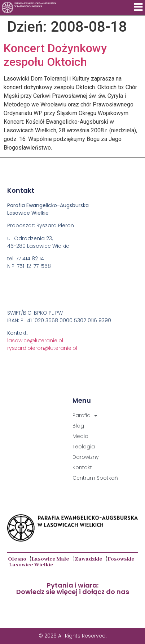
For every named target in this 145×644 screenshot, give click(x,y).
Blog (78, 426)
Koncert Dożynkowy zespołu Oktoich (55, 55)
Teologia (84, 447)
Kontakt (82, 467)
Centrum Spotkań (95, 478)
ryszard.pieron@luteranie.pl (42, 348)
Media (80, 436)
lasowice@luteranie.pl (35, 341)
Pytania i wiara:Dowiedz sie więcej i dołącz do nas (73, 588)
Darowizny (86, 457)
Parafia (85, 415)
